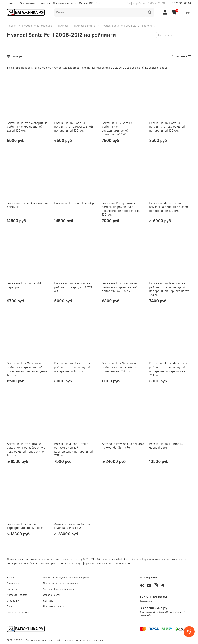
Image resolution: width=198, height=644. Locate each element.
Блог (99, 3)
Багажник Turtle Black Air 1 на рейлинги (28, 205)
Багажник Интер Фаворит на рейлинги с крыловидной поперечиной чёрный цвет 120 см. (169, 369)
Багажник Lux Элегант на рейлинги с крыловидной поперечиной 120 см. (72, 367)
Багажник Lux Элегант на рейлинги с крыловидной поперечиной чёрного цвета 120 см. (27, 369)
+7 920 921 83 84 (181, 3)
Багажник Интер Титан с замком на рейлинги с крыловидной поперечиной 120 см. (121, 209)
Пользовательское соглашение (61, 583)
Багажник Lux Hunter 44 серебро (24, 285)
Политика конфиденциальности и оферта (66, 578)
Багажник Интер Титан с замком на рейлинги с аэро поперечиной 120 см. (169, 207)
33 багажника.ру (153, 608)
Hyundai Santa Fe (85, 26)
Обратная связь (52, 595)
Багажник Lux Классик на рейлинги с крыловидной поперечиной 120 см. (120, 287)
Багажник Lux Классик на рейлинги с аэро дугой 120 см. (73, 287)
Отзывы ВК (86, 3)
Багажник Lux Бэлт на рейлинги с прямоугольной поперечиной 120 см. (73, 127)
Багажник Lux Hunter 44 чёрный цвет (166, 446)
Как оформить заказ (18, 612)
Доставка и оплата (64, 3)
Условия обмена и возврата (58, 589)
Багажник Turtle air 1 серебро (75, 203)
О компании (27, 3)
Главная (12, 26)
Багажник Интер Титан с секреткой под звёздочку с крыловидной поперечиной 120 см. (26, 450)
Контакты (44, 3)
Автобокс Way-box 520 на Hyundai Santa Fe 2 (72, 526)
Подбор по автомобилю (37, 26)
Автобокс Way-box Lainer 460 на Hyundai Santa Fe (123, 446)
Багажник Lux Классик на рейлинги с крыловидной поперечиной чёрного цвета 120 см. (169, 289)
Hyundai (63, 26)
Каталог (12, 3)
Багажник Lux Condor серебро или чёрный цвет (25, 526)
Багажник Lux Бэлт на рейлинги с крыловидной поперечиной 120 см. (167, 127)
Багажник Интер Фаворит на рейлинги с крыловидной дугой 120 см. (27, 127)
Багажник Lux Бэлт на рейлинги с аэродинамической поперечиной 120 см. (117, 129)
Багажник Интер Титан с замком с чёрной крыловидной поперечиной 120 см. (74, 450)
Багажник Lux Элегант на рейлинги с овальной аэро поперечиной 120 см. (120, 367)
